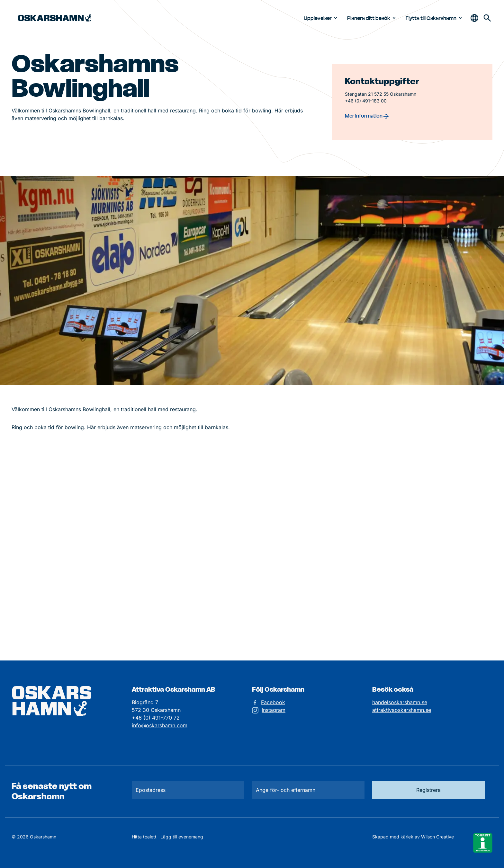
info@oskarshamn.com (160, 725)
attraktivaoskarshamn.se (402, 710)
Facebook (273, 702)
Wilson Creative (437, 837)
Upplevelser (322, 18)
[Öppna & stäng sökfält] (474, 18)
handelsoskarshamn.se (400, 702)
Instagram (274, 710)
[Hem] (55, 18)
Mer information (367, 116)
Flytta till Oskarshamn (435, 18)
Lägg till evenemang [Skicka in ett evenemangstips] (182, 837)
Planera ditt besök (373, 18)
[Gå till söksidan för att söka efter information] (487, 18)
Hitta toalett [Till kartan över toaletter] (144, 837)
